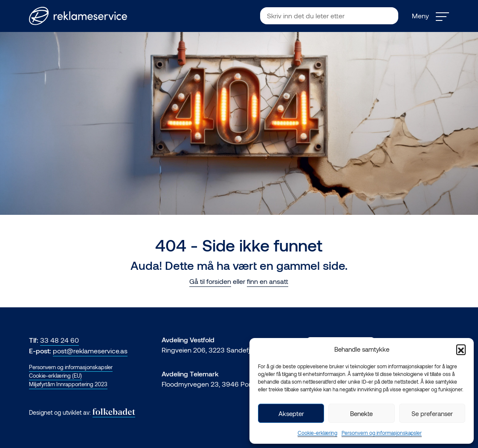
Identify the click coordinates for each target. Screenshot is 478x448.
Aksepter (291, 413)
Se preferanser (432, 413)
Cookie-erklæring (317, 433)
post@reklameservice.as (90, 351)
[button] (461, 349)
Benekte (361, 413)
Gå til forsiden (210, 281)
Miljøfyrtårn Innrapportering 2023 (68, 384)
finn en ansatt (268, 281)
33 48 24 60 (59, 340)
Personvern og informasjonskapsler (382, 433)
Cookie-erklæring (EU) (55, 376)
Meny (430, 16)
